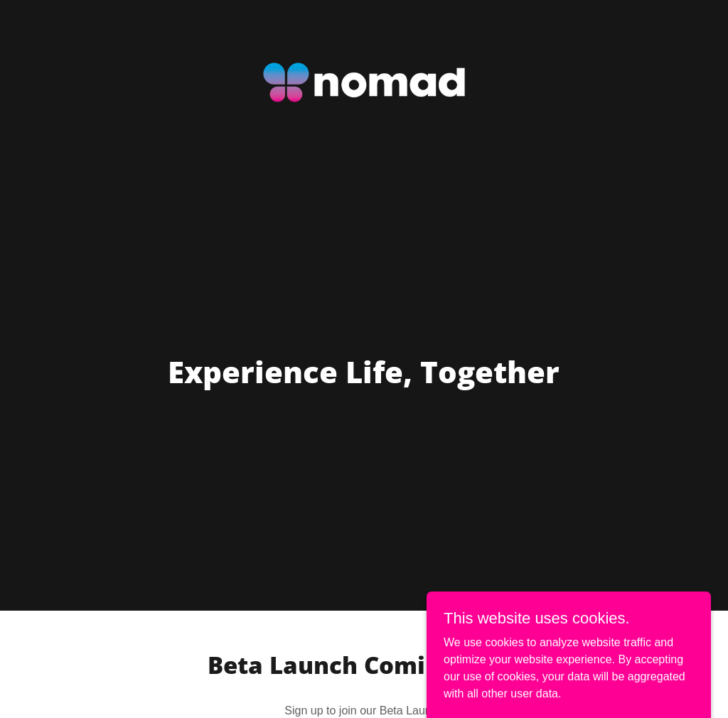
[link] (364, 17)
